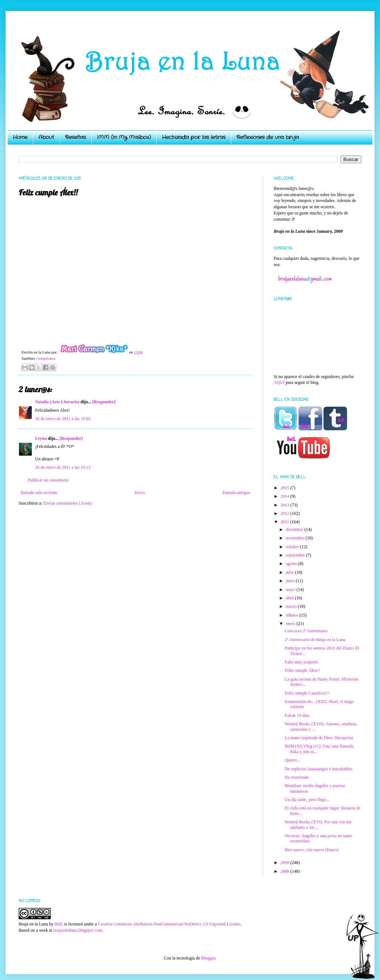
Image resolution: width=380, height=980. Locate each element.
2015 (286, 488)
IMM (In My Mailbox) (124, 137)
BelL (59, 924)
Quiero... (292, 760)
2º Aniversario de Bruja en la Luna (315, 640)
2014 (286, 496)
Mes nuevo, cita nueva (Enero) (312, 850)
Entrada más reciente (39, 493)
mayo (291, 590)
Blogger (208, 958)
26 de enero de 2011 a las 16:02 (63, 419)
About (46, 137)
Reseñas (75, 137)
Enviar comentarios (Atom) (68, 503)
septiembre (296, 555)
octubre (293, 547)
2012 (286, 513)
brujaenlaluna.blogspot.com (78, 930)
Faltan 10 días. (297, 715)
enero (291, 624)
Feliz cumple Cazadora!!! (307, 693)
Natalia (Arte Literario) (57, 402)
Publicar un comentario (48, 480)
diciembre (295, 530)
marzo (292, 606)
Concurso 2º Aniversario (306, 631)
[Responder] (104, 402)
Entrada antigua (236, 493)
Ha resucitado (297, 777)
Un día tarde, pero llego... (307, 800)
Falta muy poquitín (301, 662)
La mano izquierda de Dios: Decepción (319, 738)
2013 (286, 505)
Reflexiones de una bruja (268, 137)
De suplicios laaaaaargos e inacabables (319, 769)
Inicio (140, 493)
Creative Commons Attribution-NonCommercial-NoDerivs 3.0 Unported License (169, 924)
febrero (293, 615)
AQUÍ (279, 382)
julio (290, 572)
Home (20, 137)
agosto (292, 564)
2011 (286, 522)
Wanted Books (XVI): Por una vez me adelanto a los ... (318, 824)
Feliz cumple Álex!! (302, 670)
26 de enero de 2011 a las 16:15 (63, 467)
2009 (286, 871)
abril (290, 598)
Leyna (41, 438)
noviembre (296, 538)
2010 (286, 863)
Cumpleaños (46, 358)
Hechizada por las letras (194, 137)
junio (291, 581)
